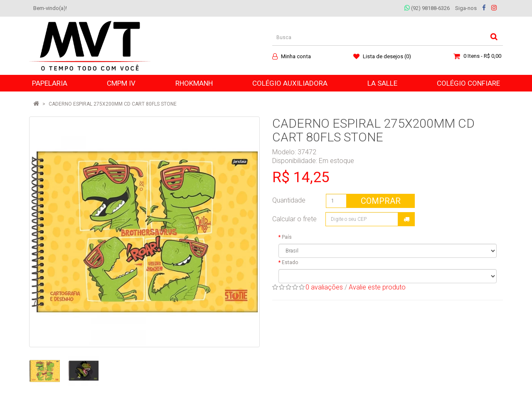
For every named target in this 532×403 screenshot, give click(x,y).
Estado (290, 262)
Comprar (381, 201)
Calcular (406, 219)
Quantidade (289, 200)
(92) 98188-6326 (427, 8)
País (287, 237)
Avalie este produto (377, 287)
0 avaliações (324, 287)
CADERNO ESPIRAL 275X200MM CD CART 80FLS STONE (113, 104)
